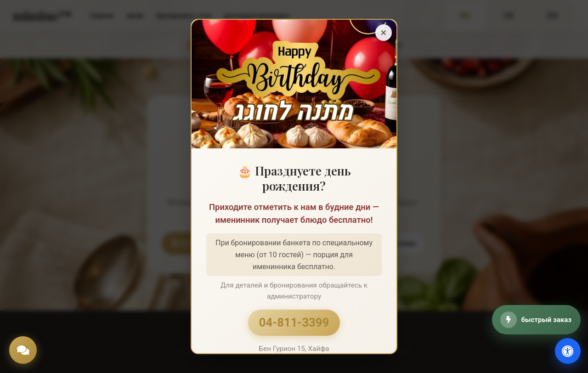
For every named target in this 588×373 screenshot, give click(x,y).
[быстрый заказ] (536, 320)
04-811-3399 (294, 322)
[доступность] (568, 351)
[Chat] (23, 350)
